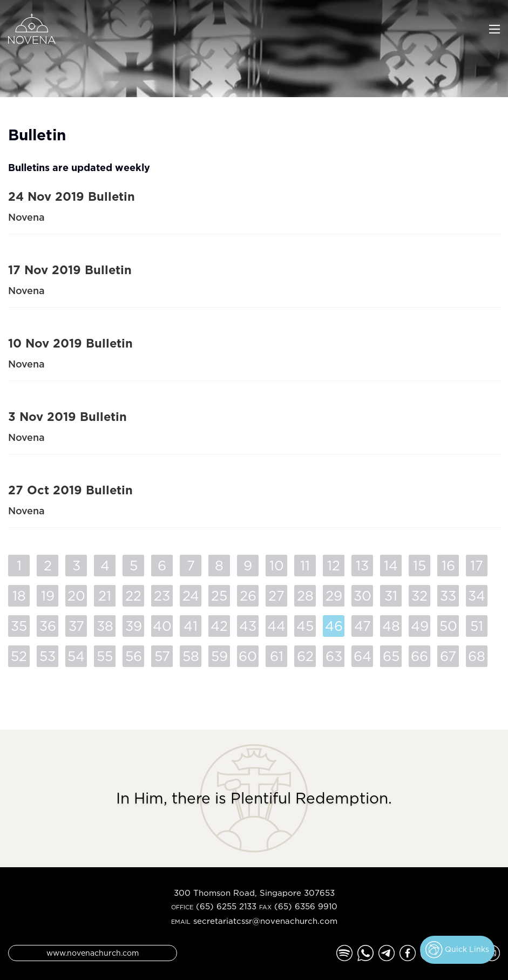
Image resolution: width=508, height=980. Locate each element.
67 (448, 656)
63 (334, 656)
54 (76, 656)
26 (248, 596)
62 (305, 656)
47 (363, 626)
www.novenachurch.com (93, 953)
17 (477, 565)
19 (48, 596)
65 (391, 656)
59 (219, 656)
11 (305, 565)
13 (362, 565)
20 (76, 596)
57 (162, 656)
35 (19, 626)
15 (419, 565)
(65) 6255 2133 (226, 906)
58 (191, 656)
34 (477, 596)
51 (477, 626)
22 (133, 596)
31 (391, 596)
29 (334, 596)
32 (419, 596)
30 (363, 596)
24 (191, 596)
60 (248, 656)
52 (19, 656)
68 (477, 656)
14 (391, 565)
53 (48, 656)
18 (19, 596)
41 (191, 626)
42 (219, 626)
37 (76, 626)
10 (277, 565)
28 (305, 596)
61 (277, 656)
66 (419, 656)
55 (105, 656)
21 (105, 596)
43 (248, 626)
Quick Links (457, 950)
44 (276, 626)
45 (305, 626)
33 (448, 596)
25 (219, 596)
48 (391, 626)
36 (48, 626)
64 (363, 656)
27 (276, 596)
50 (448, 626)
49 (420, 626)
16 (448, 565)
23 (162, 596)
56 (134, 656)
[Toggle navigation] (495, 28)
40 (162, 626)
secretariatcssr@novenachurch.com (265, 921)
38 (105, 626)
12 (334, 565)
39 (134, 626)
